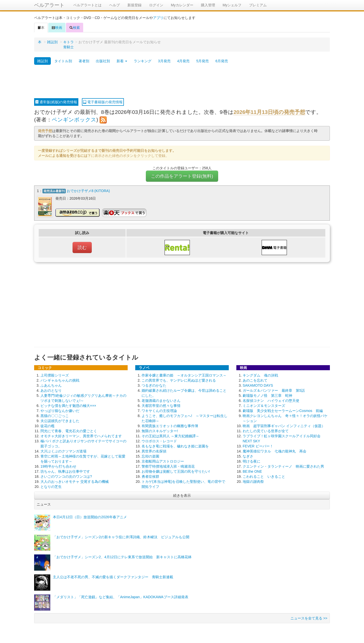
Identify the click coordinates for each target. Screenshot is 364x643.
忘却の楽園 (150, 456)
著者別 (84, 61)
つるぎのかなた (154, 385)
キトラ (69, 42)
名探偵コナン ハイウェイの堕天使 (271, 400)
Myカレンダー (182, 5)
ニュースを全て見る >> (309, 618)
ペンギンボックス (74, 120)
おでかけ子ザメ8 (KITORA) (88, 191)
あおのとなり (51, 390)
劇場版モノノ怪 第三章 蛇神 (267, 395)
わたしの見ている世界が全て (266, 430)
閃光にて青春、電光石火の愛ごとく (69, 430)
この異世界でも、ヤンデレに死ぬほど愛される (179, 380)
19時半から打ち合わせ (58, 466)
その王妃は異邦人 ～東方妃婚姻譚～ (170, 435)
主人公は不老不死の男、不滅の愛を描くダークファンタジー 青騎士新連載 (113, 576)
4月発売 (184, 61)
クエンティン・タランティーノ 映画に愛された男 (283, 466)
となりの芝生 (51, 486)
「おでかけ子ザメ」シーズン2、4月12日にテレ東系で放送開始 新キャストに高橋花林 (122, 556)
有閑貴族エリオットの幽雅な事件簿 (170, 425)
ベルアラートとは (87, 5)
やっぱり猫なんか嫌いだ (60, 410)
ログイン (156, 5)
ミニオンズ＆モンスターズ (264, 405)
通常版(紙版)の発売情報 (56, 102)
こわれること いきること (264, 476)
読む (82, 247)
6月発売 (222, 61)
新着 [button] (122, 61)
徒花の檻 (48, 425)
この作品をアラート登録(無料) (182, 176)
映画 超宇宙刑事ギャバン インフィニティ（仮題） (284, 425)
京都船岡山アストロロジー (163, 461)
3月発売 (164, 61)
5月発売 (202, 61)
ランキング (143, 61)
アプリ (158, 18)
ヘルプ (115, 5)
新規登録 (134, 5)
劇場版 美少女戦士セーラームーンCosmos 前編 (283, 410)
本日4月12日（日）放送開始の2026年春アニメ (90, 516)
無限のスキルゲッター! (160, 430)
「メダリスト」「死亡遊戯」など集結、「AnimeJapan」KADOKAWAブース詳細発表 (121, 596)
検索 (75, 28)
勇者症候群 (150, 476)
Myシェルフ (232, 5)
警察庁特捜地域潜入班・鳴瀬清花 (168, 466)
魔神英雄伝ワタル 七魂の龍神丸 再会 (275, 451)
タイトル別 (63, 61)
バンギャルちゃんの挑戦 (60, 380)
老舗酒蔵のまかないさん (161, 400)
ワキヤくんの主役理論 (159, 410)
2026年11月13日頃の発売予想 (269, 112)
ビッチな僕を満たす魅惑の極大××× (68, 405)
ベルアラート (49, 5)
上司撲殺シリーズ (55, 375)
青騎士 (69, 47)
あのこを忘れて (255, 380)
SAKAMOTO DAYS (258, 385)
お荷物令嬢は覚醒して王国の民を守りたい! (176, 471)
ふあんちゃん (51, 385)
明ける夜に (252, 461)
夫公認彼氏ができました (60, 420)
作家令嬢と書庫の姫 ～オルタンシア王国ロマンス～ (184, 375)
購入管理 (208, 5)
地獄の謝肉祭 (253, 481)
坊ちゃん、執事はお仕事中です (65, 471)
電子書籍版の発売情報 (103, 102)
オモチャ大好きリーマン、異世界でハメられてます (81, 435)
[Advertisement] (182, 82)
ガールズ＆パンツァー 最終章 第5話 (274, 390)
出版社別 (103, 61)
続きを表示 (182, 495)
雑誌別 (52, 42)
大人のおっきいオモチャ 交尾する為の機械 (75, 481)
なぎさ (248, 456)
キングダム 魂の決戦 (260, 375)
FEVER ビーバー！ (258, 446)
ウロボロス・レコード (159, 441)
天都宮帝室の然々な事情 (161, 405)
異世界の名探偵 (154, 451)
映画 (57, 28)
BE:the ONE (252, 471)
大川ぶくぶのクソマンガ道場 (63, 451)
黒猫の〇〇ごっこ (55, 415)
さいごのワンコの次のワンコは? (66, 476)
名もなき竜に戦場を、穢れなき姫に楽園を (175, 446)
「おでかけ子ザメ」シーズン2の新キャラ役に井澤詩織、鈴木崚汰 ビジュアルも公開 (121, 536)
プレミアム (258, 5)
